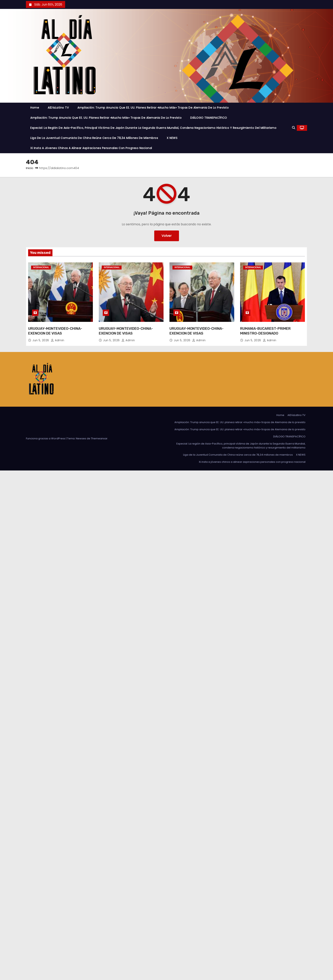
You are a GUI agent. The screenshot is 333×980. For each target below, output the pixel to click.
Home (35, 108)
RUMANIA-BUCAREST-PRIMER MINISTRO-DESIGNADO (265, 331)
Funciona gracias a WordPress (46, 438)
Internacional (41, 267)
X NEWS (172, 138)
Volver (167, 236)
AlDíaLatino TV (58, 108)
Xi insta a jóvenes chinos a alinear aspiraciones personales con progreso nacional (91, 148)
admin (58, 340)
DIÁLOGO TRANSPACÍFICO (209, 118)
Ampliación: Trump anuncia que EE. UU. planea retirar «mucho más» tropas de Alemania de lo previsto (153, 108)
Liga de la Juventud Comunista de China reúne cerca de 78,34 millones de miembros (94, 138)
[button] (294, 128)
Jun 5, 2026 (41, 340)
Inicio (30, 168)
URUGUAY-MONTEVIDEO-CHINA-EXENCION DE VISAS (55, 331)
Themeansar (99, 438)
